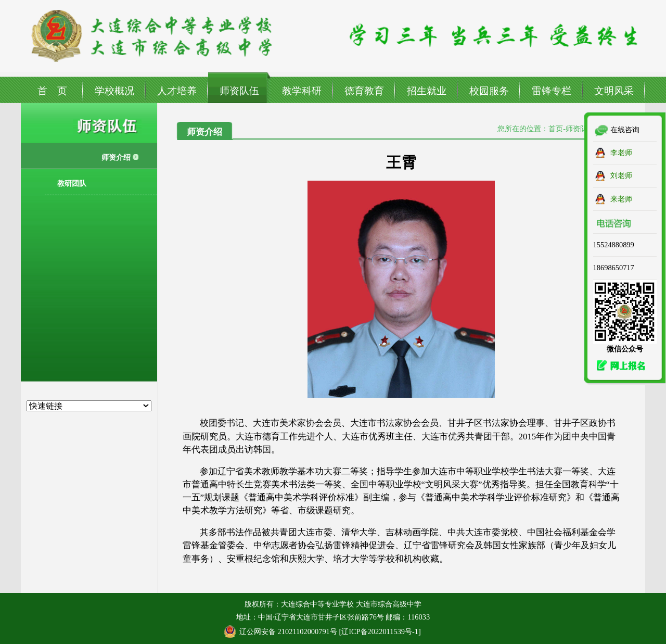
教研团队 (72, 183)
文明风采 (614, 91)
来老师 (621, 199)
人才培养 (177, 91)
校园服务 (489, 91)
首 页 (52, 91)
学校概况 (114, 91)
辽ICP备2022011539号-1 (380, 632)
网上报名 (618, 366)
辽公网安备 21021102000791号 (288, 632)
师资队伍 (239, 91)
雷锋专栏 (552, 91)
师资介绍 (116, 157)
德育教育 (364, 91)
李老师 (621, 153)
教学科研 (302, 91)
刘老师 (621, 175)
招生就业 (427, 91)
